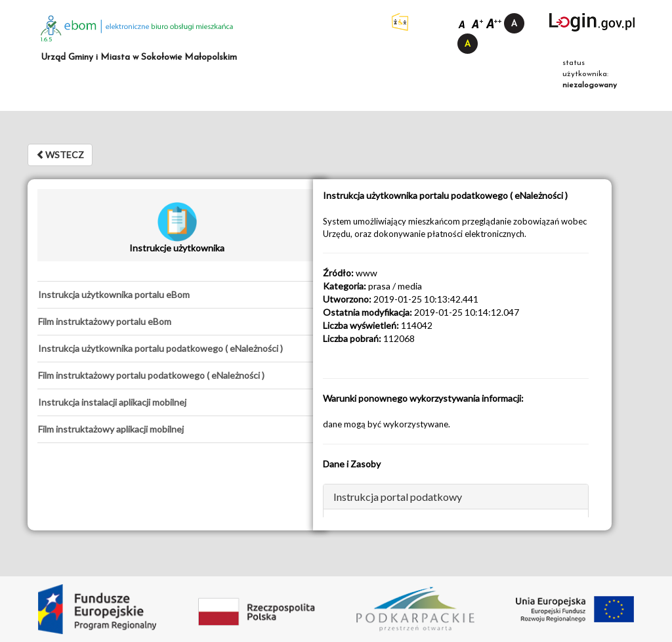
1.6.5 (47, 40)
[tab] (177, 295)
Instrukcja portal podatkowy (398, 497)
